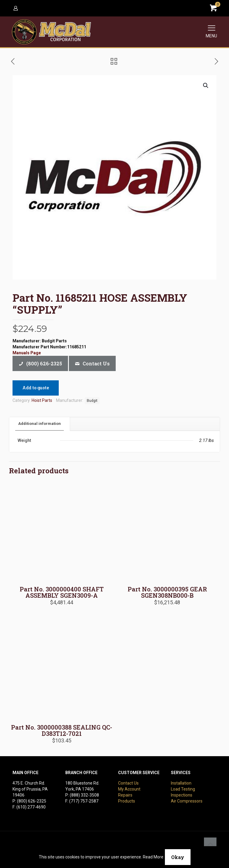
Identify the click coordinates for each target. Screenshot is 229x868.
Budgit (92, 401)
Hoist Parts (42, 400)
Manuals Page (27, 353)
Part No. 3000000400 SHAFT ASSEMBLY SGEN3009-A (62, 592)
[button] (206, 86)
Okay (178, 857)
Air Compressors (187, 801)
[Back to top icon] (210, 844)
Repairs (125, 795)
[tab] (40, 424)
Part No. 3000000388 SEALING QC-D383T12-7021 (62, 730)
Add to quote (36, 388)
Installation (181, 783)
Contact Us (128, 783)
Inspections (182, 795)
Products (127, 801)
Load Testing (183, 789)
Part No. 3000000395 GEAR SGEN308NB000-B (167, 592)
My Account (129, 789)
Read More (153, 857)
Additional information (40, 424)
